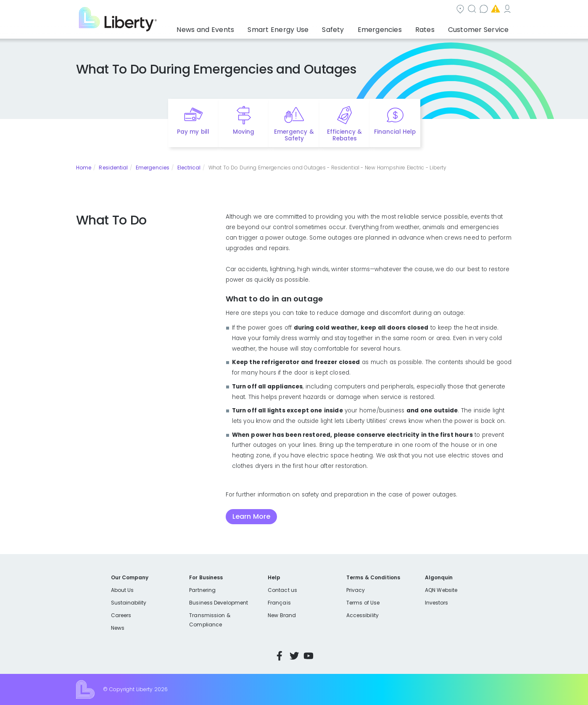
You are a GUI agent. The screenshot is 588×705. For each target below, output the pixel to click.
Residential (113, 168)
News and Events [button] (240, 27)
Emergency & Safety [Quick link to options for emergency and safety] (294, 135)
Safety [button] (353, 27)
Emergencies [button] (394, 27)
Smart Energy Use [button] (304, 27)
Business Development (219, 603)
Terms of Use (363, 603)
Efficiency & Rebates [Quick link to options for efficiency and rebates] (344, 135)
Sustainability (129, 603)
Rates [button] (433, 27)
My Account (494, 10)
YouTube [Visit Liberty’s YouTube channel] (309, 656)
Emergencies (441, 10)
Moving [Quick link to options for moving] (244, 132)
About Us (123, 590)
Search (344, 10)
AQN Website (441, 590)
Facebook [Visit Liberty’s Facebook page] (279, 656)
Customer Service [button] (481, 27)
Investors (437, 603)
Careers (121, 615)
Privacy (356, 590)
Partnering (202, 590)
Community (299, 10)
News (118, 628)
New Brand (282, 615)
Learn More (251, 516)
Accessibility (363, 615)
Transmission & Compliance (210, 620)
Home (84, 168)
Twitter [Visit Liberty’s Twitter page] (294, 656)
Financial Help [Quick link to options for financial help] (395, 132)
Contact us (389, 10)
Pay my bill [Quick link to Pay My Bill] (193, 132)
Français (279, 603)
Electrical (189, 168)
